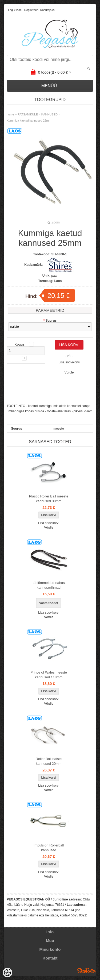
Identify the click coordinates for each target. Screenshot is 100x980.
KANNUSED (49, 114)
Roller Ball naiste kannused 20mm (49, 761)
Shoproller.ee (87, 971)
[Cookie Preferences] (7, 973)
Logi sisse (15, 10)
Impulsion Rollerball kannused (49, 848)
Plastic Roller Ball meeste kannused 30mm (49, 499)
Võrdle (69, 372)
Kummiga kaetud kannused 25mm (29, 121)
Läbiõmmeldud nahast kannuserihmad (49, 585)
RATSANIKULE (28, 114)
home (10, 114)
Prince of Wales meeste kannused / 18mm (49, 675)
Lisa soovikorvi (69, 362)
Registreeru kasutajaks (39, 10)
